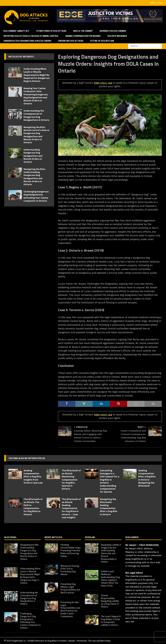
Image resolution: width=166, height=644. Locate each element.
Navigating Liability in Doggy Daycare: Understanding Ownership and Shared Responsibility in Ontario (111, 553)
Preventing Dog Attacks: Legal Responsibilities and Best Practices (70, 588)
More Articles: (54, 537)
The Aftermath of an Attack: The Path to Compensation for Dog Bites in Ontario (33, 507)
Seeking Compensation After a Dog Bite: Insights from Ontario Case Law (33, 476)
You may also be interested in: (27, 458)
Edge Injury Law (103, 83)
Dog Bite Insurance (117, 36)
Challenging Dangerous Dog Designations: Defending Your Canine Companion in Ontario (36, 196)
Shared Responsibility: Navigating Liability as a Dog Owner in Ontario (110, 601)
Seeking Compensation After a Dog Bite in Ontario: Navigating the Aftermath (147, 478)
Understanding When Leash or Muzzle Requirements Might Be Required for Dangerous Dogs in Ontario (37, 75)
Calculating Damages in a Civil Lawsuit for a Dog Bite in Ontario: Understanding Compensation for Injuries (110, 481)
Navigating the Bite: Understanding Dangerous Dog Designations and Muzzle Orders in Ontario (34, 177)
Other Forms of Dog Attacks (51, 31)
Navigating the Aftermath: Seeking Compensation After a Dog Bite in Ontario (109, 507)
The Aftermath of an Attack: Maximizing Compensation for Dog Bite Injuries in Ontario (71, 479)
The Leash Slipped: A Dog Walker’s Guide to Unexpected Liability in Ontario (111, 621)
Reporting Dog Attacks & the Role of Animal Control (31, 36)
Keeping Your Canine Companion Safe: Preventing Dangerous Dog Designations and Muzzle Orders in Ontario (36, 96)
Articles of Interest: (21, 56)
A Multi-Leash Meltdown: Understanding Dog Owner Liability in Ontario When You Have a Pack (110, 578)
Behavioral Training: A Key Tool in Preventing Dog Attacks (70, 570)
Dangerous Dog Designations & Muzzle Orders (27, 41)
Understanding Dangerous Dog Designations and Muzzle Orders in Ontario (33, 156)
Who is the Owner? (83, 31)
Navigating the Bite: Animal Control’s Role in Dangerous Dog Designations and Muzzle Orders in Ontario (36, 135)
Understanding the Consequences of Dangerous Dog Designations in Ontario (36, 115)
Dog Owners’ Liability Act (16, 31)
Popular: (90, 537)
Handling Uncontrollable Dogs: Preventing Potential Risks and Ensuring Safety (71, 550)
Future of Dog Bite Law (102, 41)
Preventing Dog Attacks (71, 41)
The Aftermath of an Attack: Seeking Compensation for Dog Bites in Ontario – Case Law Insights (71, 508)
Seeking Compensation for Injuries (83, 36)
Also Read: (10, 537)
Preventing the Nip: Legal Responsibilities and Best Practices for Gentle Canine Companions (70, 609)
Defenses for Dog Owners (113, 31)
